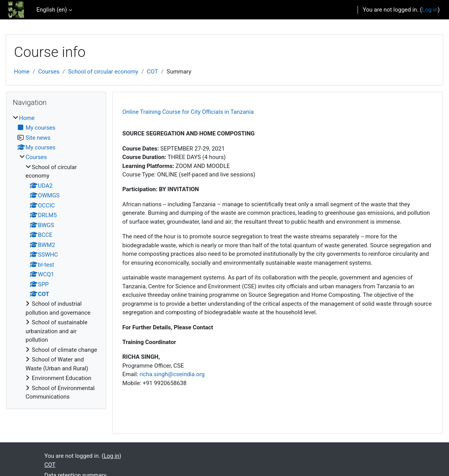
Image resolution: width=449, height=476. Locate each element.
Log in (430, 10)
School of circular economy (103, 72)
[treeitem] (56, 258)
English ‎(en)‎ (52, 10)
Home (22, 72)
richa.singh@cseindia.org (172, 374)
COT (152, 72)
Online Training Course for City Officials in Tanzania (188, 112)
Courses (49, 72)
